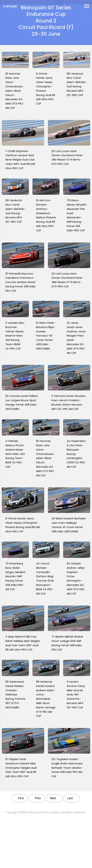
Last (70, 798)
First (21, 798)
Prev (38, 798)
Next (53, 798)
